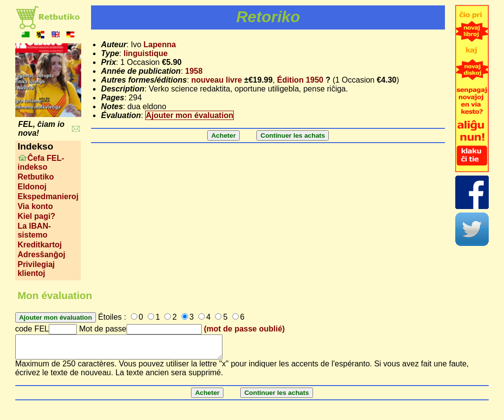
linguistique (146, 53)
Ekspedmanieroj (48, 196)
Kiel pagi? (36, 216)
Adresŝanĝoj (42, 255)
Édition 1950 (300, 80)
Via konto (35, 206)
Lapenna (160, 45)
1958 (194, 71)
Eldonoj (32, 187)
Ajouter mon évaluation (189, 115)
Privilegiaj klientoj (36, 269)
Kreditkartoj (40, 245)
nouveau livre (216, 80)
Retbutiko (36, 177)
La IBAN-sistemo (34, 230)
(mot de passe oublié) (244, 329)
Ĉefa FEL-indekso (41, 163)
